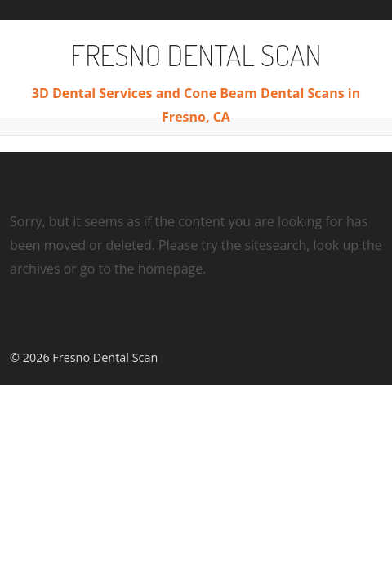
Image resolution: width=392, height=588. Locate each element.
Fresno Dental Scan (196, 55)
